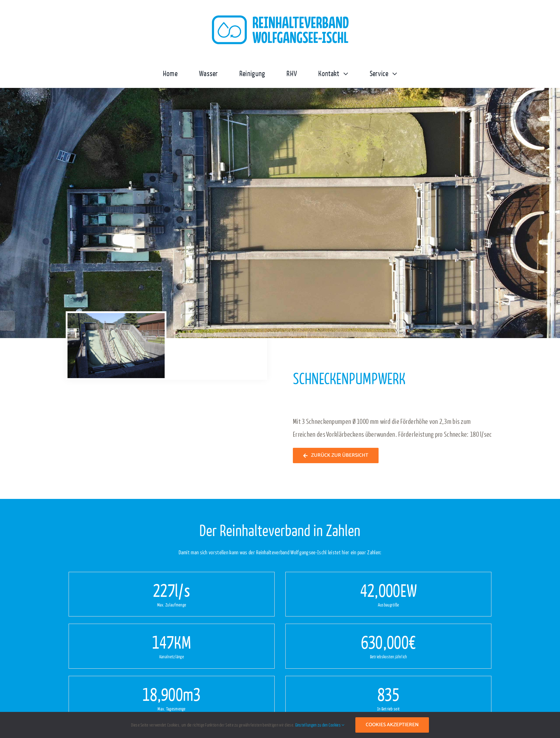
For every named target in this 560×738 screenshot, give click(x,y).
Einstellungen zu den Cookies (320, 725)
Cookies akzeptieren (392, 725)
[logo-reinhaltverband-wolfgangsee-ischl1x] (280, 18)
